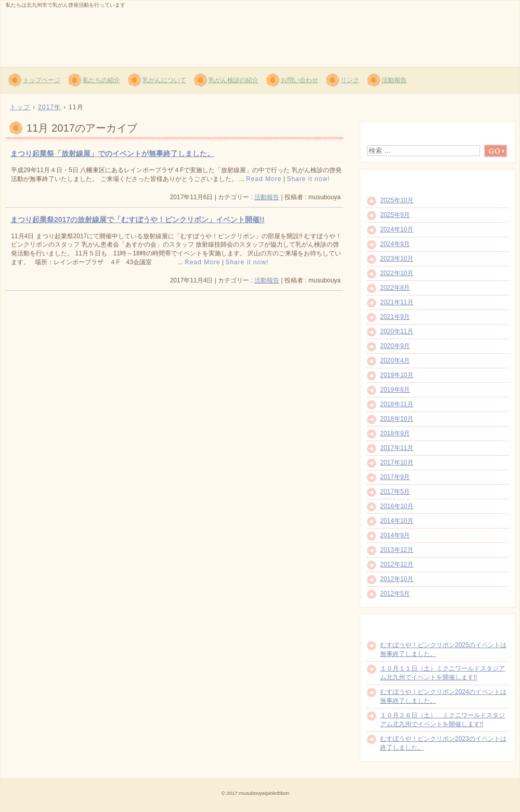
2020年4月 (395, 360)
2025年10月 (397, 200)
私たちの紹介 (101, 80)
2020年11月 (397, 331)
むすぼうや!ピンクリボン (125, 32)
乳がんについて (164, 80)
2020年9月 (395, 346)
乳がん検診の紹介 (233, 80)
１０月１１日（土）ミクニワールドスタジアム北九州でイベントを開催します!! (443, 673)
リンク (350, 80)
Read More (264, 179)
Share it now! (308, 179)
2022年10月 (397, 273)
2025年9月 (395, 215)
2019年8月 (395, 390)
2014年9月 (395, 535)
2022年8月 (395, 288)
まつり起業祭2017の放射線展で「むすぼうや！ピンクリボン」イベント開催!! (138, 220)
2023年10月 (397, 259)
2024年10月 (397, 229)
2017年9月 (395, 477)
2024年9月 (395, 244)
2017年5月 (395, 492)
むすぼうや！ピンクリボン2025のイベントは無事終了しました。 (443, 649)
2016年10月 (397, 506)
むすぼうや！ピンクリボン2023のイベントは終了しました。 (443, 743)
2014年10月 (397, 521)
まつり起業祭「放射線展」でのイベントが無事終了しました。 (112, 153)
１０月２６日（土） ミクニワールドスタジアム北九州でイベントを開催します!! (443, 720)
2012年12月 (397, 564)
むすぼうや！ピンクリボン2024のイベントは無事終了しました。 (443, 696)
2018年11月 (397, 404)
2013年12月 (397, 550)
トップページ (42, 80)
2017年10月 (397, 462)
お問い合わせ (300, 80)
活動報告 (394, 80)
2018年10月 (397, 419)
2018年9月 (395, 433)
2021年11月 (397, 302)
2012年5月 (395, 594)
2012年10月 (397, 579)
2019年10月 (397, 375)
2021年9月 (395, 317)
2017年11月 (397, 448)
